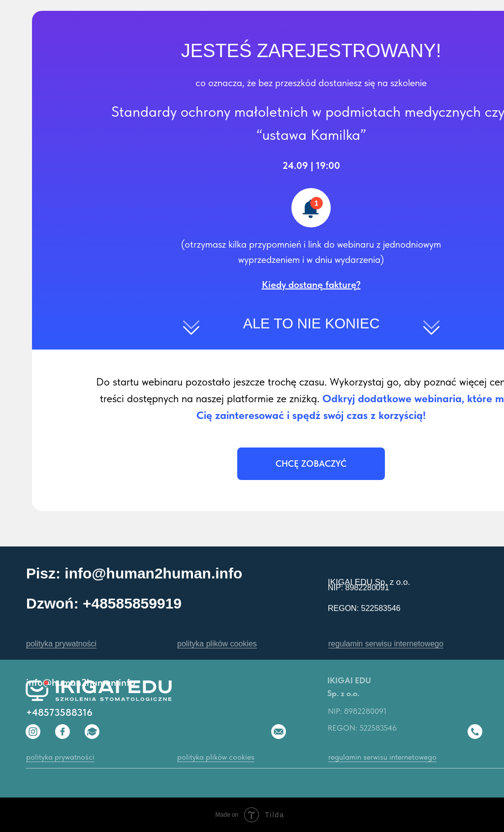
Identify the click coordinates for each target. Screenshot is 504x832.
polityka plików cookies (217, 644)
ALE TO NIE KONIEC (312, 323)
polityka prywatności (61, 644)
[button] (311, 285)
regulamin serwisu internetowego (386, 644)
